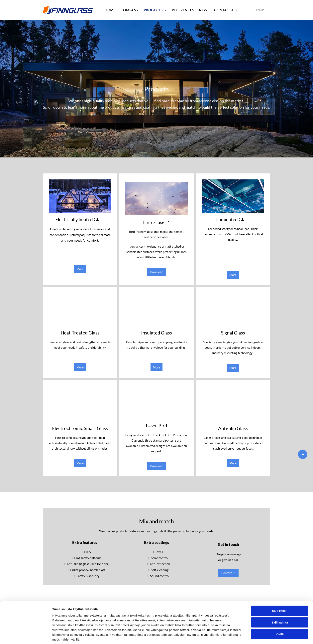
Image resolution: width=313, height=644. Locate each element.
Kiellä (280, 618)
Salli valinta (280, 606)
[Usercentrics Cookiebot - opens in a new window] (26, 636)
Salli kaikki (280, 595)
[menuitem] (108, 10)
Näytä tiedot (213, 636)
